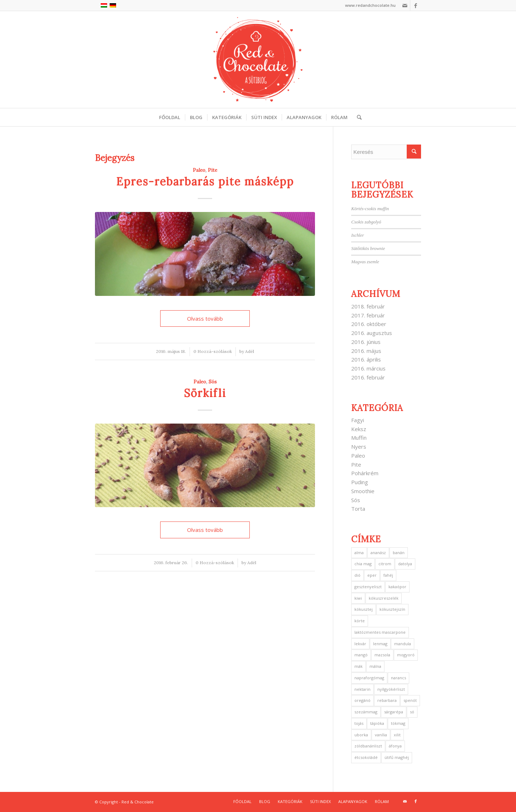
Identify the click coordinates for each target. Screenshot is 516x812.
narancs (398, 678)
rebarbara (387, 700)
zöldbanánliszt (368, 746)
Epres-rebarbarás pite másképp (205, 181)
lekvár (360, 644)
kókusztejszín (392, 609)
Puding (360, 482)
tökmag (398, 723)
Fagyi (358, 420)
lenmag (380, 644)
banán (399, 553)
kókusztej (364, 609)
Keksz (359, 429)
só (412, 712)
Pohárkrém (365, 473)
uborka (361, 735)
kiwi (358, 598)
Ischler (357, 235)
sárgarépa (394, 712)
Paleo (199, 170)
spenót (410, 700)
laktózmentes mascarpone (380, 632)
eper (372, 575)
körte (360, 621)
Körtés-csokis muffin (370, 209)
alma (359, 553)
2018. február (368, 306)
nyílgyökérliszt (391, 689)
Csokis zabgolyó (366, 222)
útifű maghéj (397, 757)
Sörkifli (205, 393)
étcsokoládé (366, 757)
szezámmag (366, 712)
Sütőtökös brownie (368, 249)
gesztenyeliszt (368, 587)
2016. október (369, 324)
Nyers (359, 447)
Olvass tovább (205, 318)
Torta (358, 509)
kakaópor (397, 587)
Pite (212, 170)
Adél (250, 351)
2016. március (368, 368)
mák (359, 666)
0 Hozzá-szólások (213, 351)
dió (357, 575)
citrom (385, 564)
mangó (361, 655)
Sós (213, 382)
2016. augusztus (372, 333)
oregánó (362, 700)
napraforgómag (369, 678)
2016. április (366, 359)
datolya (405, 564)
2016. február (368, 377)
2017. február (368, 315)
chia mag (363, 564)
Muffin (359, 438)
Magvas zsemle (365, 262)
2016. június (366, 342)
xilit (397, 735)
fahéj (388, 575)
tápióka (377, 723)
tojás (359, 723)
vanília (381, 735)
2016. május (366, 351)
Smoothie (363, 491)
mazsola (382, 655)
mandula (403, 644)
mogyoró (406, 655)
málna (375, 666)
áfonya (395, 746)
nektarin (362, 689)
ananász (378, 553)
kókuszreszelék (384, 598)
